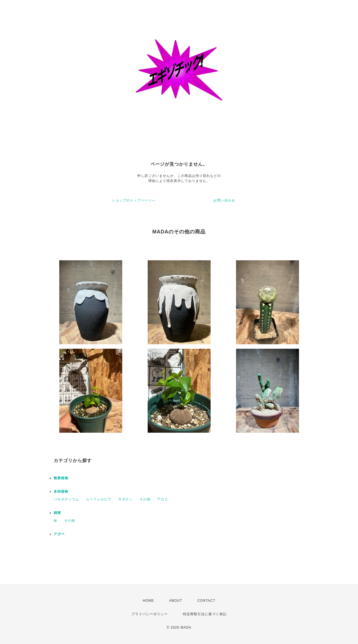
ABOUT (176, 601)
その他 (145, 499)
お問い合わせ (224, 200)
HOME (148, 601)
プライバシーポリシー (150, 614)
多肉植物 (61, 491)
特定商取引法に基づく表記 (205, 614)
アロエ (163, 499)
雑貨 (57, 513)
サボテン (126, 499)
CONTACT (206, 601)
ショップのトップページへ (134, 200)
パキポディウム (66, 499)
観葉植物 (61, 478)
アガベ (59, 534)
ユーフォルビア (99, 499)
